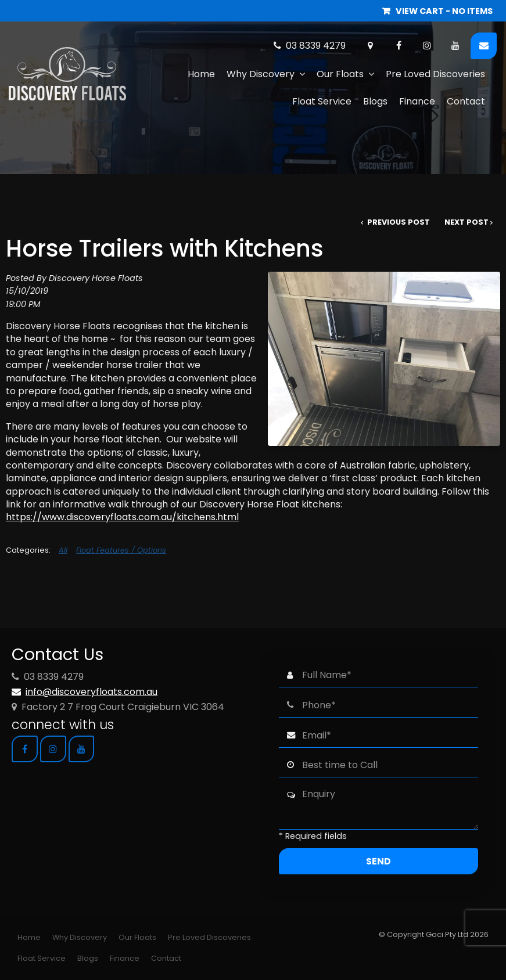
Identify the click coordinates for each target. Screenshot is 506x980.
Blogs (375, 101)
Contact (466, 101)
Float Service (322, 101)
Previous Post (398, 222)
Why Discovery (261, 74)
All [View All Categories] (63, 550)
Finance (417, 101)
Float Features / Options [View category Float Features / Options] (121, 550)
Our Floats (340, 74)
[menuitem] (29, 938)
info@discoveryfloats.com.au (91, 692)
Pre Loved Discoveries (435, 74)
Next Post (466, 222)
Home (201, 74)
